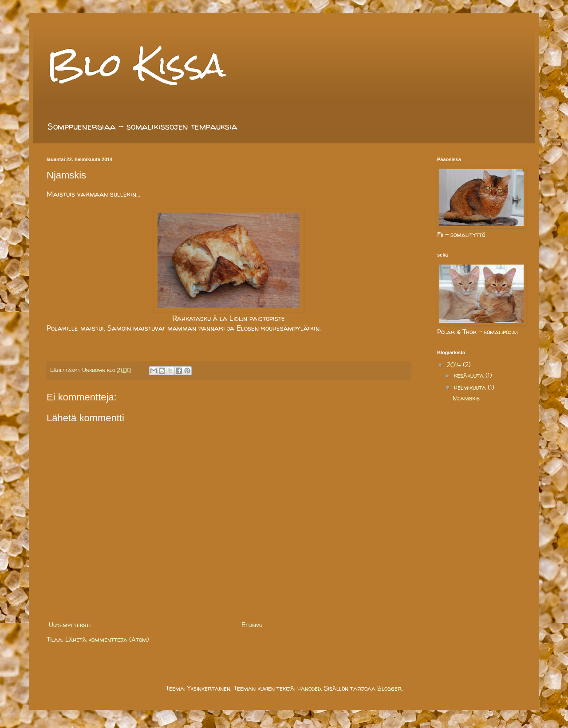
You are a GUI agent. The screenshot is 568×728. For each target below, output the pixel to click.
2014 (455, 365)
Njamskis (466, 398)
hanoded (309, 688)
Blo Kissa (136, 65)
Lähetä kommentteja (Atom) (107, 639)
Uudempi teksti (70, 625)
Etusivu (252, 625)
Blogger (389, 688)
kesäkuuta (470, 375)
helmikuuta (471, 387)
